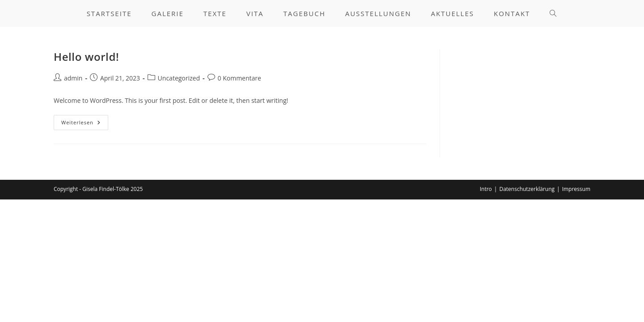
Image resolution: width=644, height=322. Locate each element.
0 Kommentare (239, 78)
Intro (486, 189)
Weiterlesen (85, 124)
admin (73, 78)
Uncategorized (179, 78)
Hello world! (86, 57)
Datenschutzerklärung (527, 189)
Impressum (576, 189)
